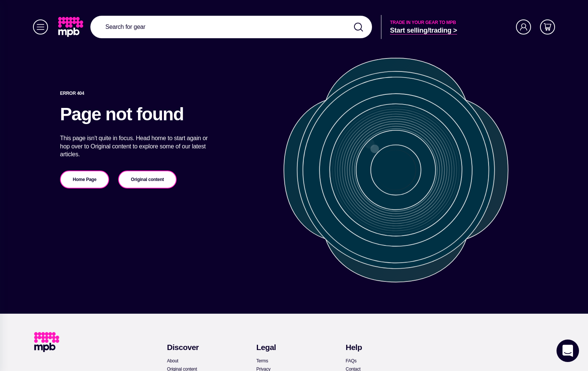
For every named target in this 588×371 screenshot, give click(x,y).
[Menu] (40, 27)
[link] (71, 27)
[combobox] (231, 27)
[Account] (523, 27)
